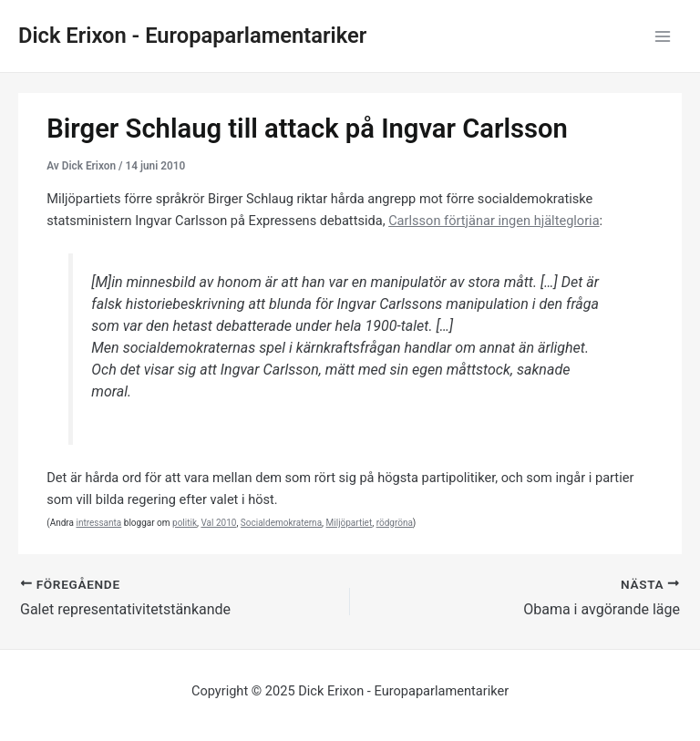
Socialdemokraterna (281, 523)
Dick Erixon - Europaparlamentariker (192, 36)
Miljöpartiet (350, 523)
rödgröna (395, 523)
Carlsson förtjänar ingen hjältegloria (494, 221)
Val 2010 (218, 523)
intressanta (98, 523)
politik (185, 523)
